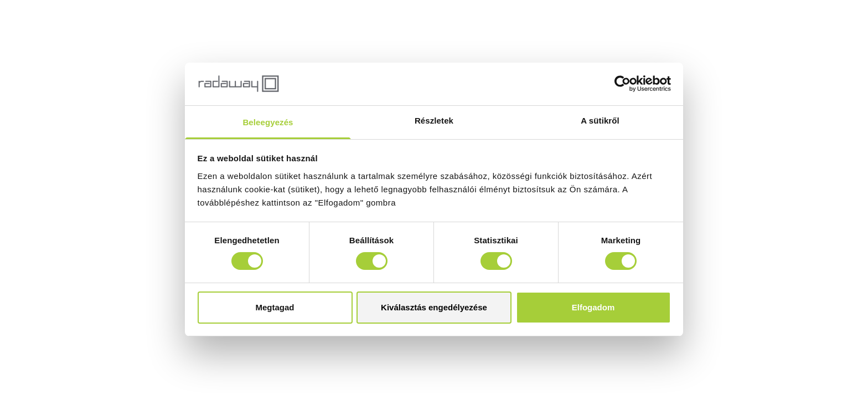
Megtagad (275, 307)
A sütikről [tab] (600, 121)
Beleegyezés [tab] (268, 122)
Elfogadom (593, 307)
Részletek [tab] (434, 121)
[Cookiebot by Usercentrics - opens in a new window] (622, 84)
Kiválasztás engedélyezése (434, 307)
